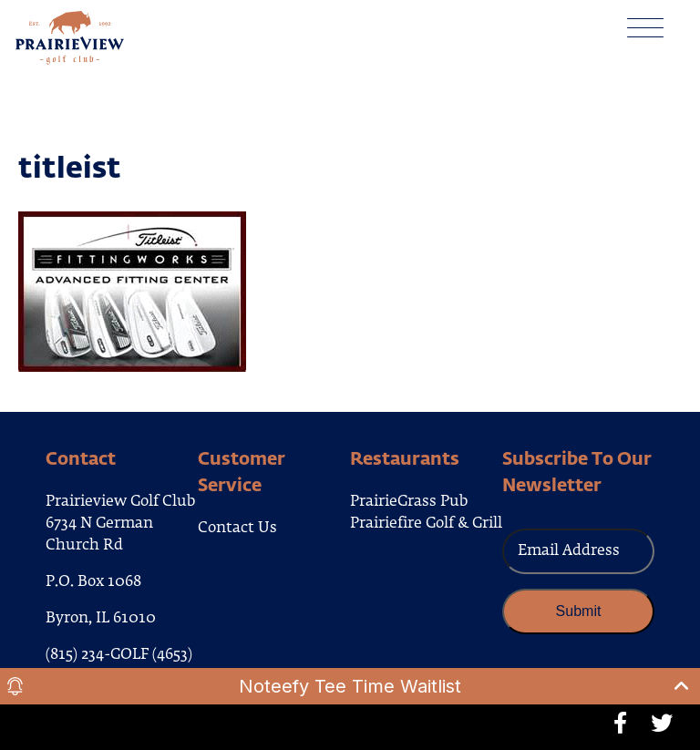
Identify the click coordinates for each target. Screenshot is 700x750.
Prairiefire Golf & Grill (426, 524)
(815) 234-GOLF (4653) (119, 655)
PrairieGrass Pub (409, 502)
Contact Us (237, 529)
